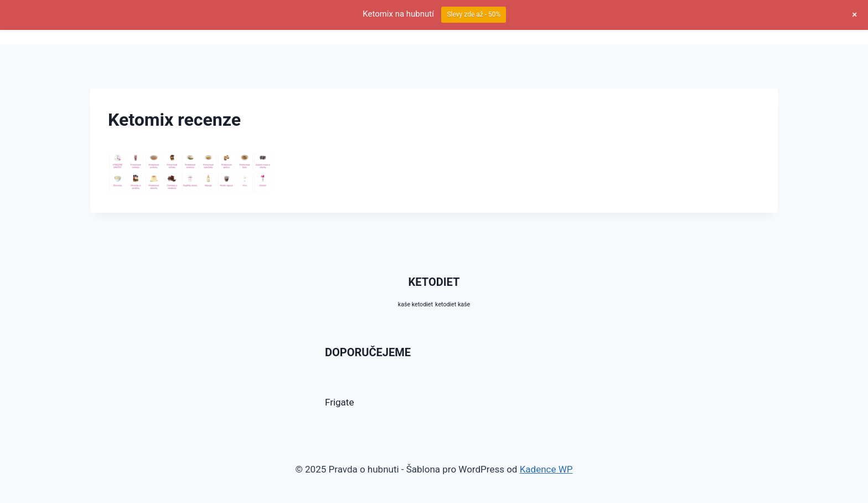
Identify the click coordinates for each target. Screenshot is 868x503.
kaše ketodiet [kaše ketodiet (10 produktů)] (415, 304)
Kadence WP (546, 469)
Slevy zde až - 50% (474, 14)
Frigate (339, 402)
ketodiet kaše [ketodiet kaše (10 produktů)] (453, 304)
